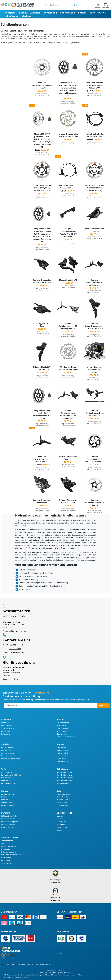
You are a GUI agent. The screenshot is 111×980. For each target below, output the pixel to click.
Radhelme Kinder (63, 783)
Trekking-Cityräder (8, 728)
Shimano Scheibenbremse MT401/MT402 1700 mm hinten (68, 414)
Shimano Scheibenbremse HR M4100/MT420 (94, 283)
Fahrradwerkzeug (8, 753)
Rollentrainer (6, 734)
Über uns (60, 816)
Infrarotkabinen (7, 802)
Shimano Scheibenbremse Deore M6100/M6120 (94, 413)
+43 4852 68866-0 (16, 645)
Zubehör (35, 13)
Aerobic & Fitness (7, 805)
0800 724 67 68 (15, 649)
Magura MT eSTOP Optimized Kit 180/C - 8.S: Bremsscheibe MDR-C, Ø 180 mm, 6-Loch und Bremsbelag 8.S (42, 140)
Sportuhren (5, 800)
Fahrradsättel (6, 778)
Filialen (59, 819)
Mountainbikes (7, 726)
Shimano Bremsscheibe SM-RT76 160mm (94, 503)
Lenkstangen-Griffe (8, 783)
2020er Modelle (62, 797)
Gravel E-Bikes (62, 726)
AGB (3, 844)
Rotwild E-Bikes (62, 750)
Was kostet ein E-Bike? (9, 824)
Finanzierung (6, 858)
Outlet (102, 13)
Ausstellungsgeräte (64, 794)
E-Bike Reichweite (8, 827)
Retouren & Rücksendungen (11, 855)
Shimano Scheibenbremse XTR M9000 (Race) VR (68, 326)
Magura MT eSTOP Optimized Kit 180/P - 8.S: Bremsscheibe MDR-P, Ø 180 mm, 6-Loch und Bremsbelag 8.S (42, 235)
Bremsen (4, 781)
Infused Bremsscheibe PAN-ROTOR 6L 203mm (68, 135)
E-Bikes (23, 13)
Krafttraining (6, 797)
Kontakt (60, 830)
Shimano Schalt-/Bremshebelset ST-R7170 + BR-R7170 (94, 326)
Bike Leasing (6, 860)
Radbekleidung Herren (65, 775)
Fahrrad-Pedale (7, 772)
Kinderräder (6, 731)
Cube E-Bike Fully (63, 761)
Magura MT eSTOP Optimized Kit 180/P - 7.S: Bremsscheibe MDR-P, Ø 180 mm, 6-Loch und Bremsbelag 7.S (68, 89)
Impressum (21, 964)
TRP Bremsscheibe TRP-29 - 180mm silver (68, 368)
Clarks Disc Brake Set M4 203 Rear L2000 (94, 135)
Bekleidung (50, 13)
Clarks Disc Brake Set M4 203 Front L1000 (68, 187)
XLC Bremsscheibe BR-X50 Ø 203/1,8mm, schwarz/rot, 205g (42, 188)
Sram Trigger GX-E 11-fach (42, 325)
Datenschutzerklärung (44, 964)
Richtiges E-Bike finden (9, 816)
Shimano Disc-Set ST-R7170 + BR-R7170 (42, 368)
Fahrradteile (68, 13)
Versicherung (6, 863)
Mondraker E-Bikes (64, 756)
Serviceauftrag (62, 824)
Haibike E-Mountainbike (65, 737)
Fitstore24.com (58, 970)
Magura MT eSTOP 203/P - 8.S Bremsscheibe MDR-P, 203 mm (42, 414)
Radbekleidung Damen (65, 772)
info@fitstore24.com (17, 652)
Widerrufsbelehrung (9, 846)
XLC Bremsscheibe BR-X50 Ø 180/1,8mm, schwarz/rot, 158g (95, 188)
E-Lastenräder (62, 734)
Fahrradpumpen (7, 756)
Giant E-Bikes (61, 759)
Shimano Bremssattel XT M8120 (94, 230)
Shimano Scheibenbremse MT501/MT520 (42, 459)
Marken (26, 16)
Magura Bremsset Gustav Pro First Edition (94, 370)
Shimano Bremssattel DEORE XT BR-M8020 (42, 281)
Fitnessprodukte (63, 805)
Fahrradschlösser (7, 747)
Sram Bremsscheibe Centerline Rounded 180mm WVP (94, 85)
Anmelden (103, 705)
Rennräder (5, 723)
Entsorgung (5, 849)
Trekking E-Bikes (63, 728)
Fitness (82, 13)
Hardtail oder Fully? (8, 819)
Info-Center (11, 16)
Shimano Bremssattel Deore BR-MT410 (68, 501)
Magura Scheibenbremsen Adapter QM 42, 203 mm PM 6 (68, 233)
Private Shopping (63, 827)
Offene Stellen (62, 822)
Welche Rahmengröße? (9, 822)
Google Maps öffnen (11, 679)
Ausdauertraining (8, 794)
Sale (92, 13)
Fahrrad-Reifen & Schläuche (11, 775)
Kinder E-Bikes (62, 731)
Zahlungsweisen (7, 841)
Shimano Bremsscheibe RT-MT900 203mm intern (95, 459)
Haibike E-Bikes (62, 753)
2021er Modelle (62, 800)
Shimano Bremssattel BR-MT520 (68, 458)
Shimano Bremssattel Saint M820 (42, 501)
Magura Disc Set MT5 (68, 280)
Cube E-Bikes (61, 747)
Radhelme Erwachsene (65, 781)
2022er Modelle (62, 802)
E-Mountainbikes (63, 723)
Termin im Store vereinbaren (14, 631)
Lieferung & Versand (9, 852)
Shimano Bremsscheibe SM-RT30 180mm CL (42, 85)
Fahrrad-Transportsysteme (11, 759)
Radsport (10, 13)
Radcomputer (6, 750)
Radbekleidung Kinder (65, 778)
